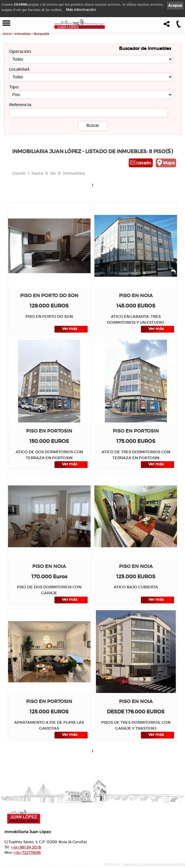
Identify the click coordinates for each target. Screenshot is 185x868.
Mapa (169, 163)
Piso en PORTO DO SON (49, 295)
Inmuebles (22, 34)
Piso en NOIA (136, 295)
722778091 (27, 852)
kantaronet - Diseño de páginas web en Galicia (154, 864)
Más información (81, 10)
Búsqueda (41, 34)
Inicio (7, 34)
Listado (144, 163)
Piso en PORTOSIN (49, 431)
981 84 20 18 (26, 847)
